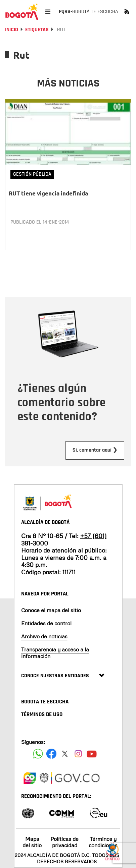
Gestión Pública (32, 174)
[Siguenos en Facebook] (38, 754)
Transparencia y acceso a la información (55, 653)
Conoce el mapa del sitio (51, 610)
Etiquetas (37, 30)
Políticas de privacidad (64, 842)
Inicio (12, 30)
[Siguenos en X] (65, 754)
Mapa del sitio (32, 842)
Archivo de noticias (44, 636)
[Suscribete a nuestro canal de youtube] (92, 754)
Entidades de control (46, 623)
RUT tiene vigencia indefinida (48, 193)
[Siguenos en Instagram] (78, 754)
